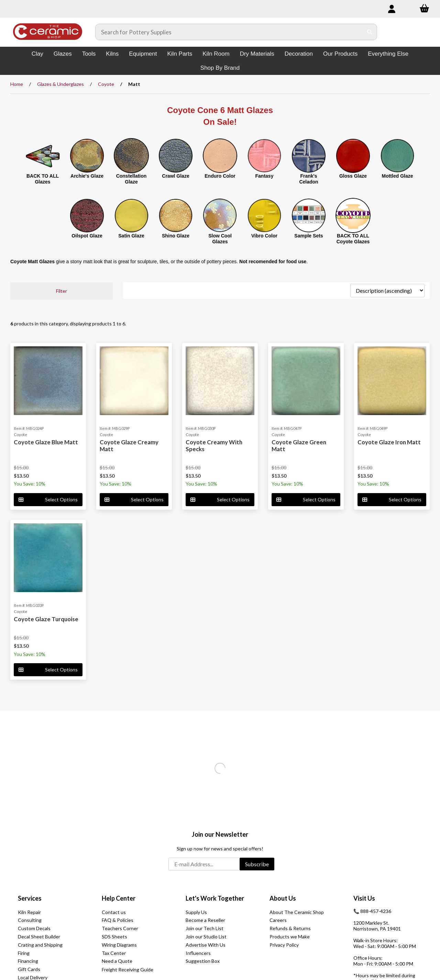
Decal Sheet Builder (39, 937)
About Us (283, 898)
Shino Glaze (176, 236)
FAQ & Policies (118, 920)
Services (30, 898)
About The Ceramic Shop (297, 912)
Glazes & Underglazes (60, 84)
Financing (28, 961)
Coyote (106, 84)
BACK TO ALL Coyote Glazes (353, 239)
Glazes (63, 54)
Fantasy (265, 176)
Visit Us (364, 898)
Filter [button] (62, 291)
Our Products (340, 54)
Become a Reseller (205, 920)
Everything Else (388, 54)
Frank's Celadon (309, 179)
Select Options (48, 499)
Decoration (299, 54)
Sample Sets (309, 236)
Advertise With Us (206, 945)
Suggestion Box (203, 961)
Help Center (119, 898)
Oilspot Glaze (87, 236)
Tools (89, 54)
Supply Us (196, 912)
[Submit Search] (370, 32)
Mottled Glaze (397, 176)
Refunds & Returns (290, 928)
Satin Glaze (131, 236)
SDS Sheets (114, 937)
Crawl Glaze (175, 176)
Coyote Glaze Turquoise (46, 619)
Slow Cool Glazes (220, 239)
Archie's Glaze (87, 176)
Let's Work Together (215, 898)
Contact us (114, 912)
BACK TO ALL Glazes (43, 179)
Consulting (30, 920)
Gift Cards (29, 969)
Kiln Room (216, 54)
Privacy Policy (284, 945)
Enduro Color (220, 176)
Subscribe (257, 864)
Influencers (198, 953)
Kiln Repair (29, 912)
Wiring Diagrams (119, 945)
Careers (278, 920)
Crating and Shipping (40, 945)
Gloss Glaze (353, 176)
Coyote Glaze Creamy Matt (129, 446)
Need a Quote (117, 961)
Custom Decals (34, 928)
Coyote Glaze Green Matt (299, 446)
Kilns (112, 54)
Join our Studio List (206, 937)
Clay (37, 54)
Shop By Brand (220, 68)
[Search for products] (229, 32)
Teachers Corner (120, 928)
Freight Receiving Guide (128, 970)
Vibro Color (264, 236)
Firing (24, 953)
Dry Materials (257, 54)
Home (17, 84)
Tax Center (114, 953)
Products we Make (290, 937)
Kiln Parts (180, 54)
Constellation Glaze (131, 179)
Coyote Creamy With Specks (214, 446)
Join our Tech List (205, 928)
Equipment (143, 54)
